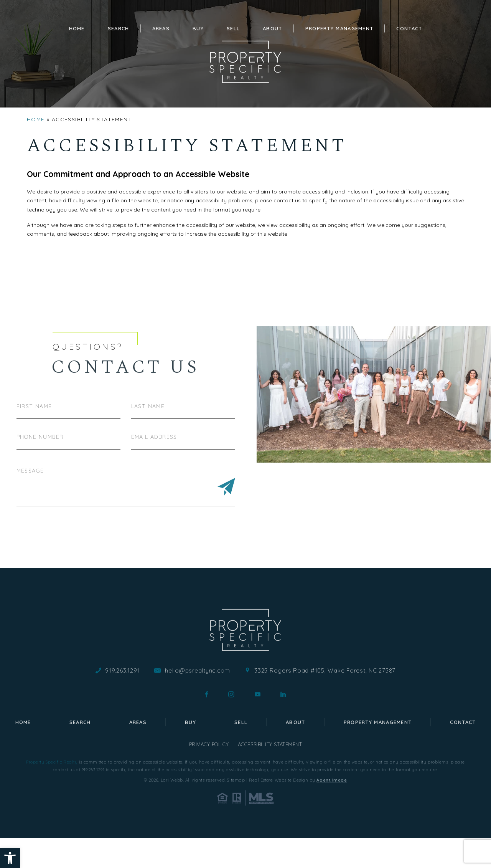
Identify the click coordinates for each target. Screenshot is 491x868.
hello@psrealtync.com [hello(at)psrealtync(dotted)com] (198, 700)
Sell (233, 28)
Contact (409, 28)
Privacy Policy (209, 774)
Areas (161, 28)
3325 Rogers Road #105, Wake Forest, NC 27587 (325, 700)
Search (119, 28)
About (273, 28)
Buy (198, 28)
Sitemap (236, 810)
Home (77, 28)
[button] (10, 858)
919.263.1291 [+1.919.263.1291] (122, 700)
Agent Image (332, 810)
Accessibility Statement (270, 774)
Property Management (339, 28)
